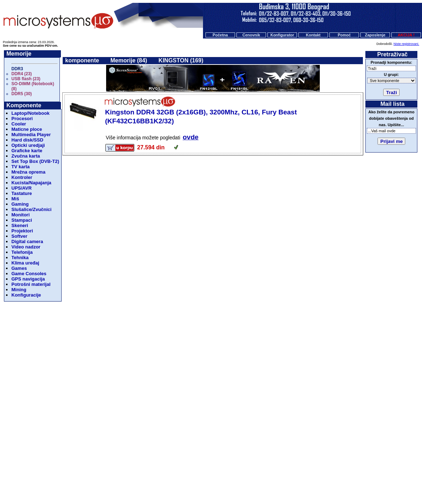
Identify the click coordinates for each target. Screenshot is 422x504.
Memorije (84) (129, 60)
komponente (82, 60)
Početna (220, 35)
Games (19, 268)
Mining (19, 290)
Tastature (22, 193)
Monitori (20, 215)
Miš (15, 199)
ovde (191, 137)
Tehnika (20, 258)
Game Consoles (29, 274)
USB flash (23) (26, 79)
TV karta (20, 167)
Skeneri (20, 225)
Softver (19, 236)
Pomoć (344, 35)
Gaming (20, 204)
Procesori (22, 119)
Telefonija (22, 252)
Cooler (19, 124)
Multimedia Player (31, 135)
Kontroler (22, 177)
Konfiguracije (26, 295)
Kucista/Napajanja (31, 183)
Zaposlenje (375, 35)
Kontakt (313, 35)
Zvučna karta (26, 156)
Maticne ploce (27, 129)
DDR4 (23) (22, 74)
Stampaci (22, 220)
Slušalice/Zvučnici (32, 209)
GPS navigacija (28, 279)
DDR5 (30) (22, 94)
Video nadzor (26, 247)
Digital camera (27, 241)
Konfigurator (282, 35)
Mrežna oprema (28, 172)
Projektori (22, 231)
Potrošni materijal (31, 284)
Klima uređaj (25, 263)
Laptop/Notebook (30, 113)
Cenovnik (251, 35)
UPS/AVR (22, 188)
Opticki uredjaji (28, 145)
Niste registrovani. (406, 44)
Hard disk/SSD (27, 140)
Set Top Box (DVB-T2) (35, 161)
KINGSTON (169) (181, 60)
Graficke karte (27, 151)
